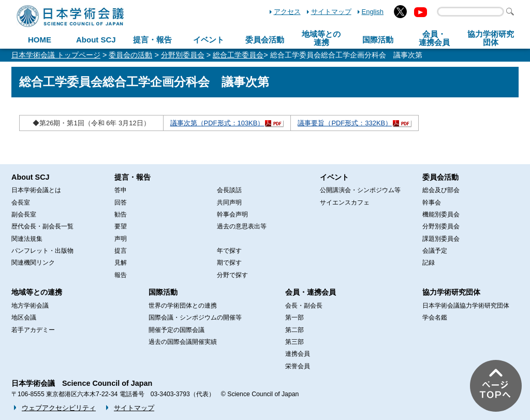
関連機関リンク (33, 263)
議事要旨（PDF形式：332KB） (345, 123)
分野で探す (232, 275)
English (373, 12)
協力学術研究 (491, 38)
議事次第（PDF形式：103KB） (217, 123)
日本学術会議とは (36, 190)
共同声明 (229, 202)
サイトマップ (331, 12)
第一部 (295, 317)
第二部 (295, 330)
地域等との (321, 38)
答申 (121, 190)
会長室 (21, 202)
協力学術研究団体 (451, 292)
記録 (429, 263)
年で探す (229, 251)
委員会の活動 (130, 55)
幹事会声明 (232, 214)
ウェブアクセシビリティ (59, 408)
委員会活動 (265, 40)
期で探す (229, 263)
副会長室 (24, 214)
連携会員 (298, 354)
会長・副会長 (304, 306)
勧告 (121, 214)
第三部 (295, 342)
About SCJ (96, 40)
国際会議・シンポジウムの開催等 (195, 317)
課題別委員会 (441, 239)
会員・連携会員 (311, 292)
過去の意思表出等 (242, 226)
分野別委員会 (183, 55)
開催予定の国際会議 (176, 330)
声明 (121, 239)
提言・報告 (152, 40)
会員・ (434, 38)
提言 (121, 251)
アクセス (287, 12)
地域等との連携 (37, 292)
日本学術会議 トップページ (56, 55)
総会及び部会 (441, 190)
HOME (40, 40)
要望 (121, 226)
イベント (209, 40)
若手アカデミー (33, 330)
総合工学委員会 (238, 55)
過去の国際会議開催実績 (183, 342)
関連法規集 (27, 239)
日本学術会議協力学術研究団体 (466, 306)
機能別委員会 (441, 214)
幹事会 (432, 202)
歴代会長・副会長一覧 (42, 226)
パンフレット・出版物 (42, 251)
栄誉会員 (298, 366)
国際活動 (378, 40)
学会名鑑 (435, 317)
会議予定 (435, 251)
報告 (121, 275)
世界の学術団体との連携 (183, 306)
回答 (121, 202)
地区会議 (24, 317)
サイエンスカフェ (345, 202)
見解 (121, 263)
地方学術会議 (30, 306)
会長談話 (229, 190)
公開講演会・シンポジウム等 (360, 190)
